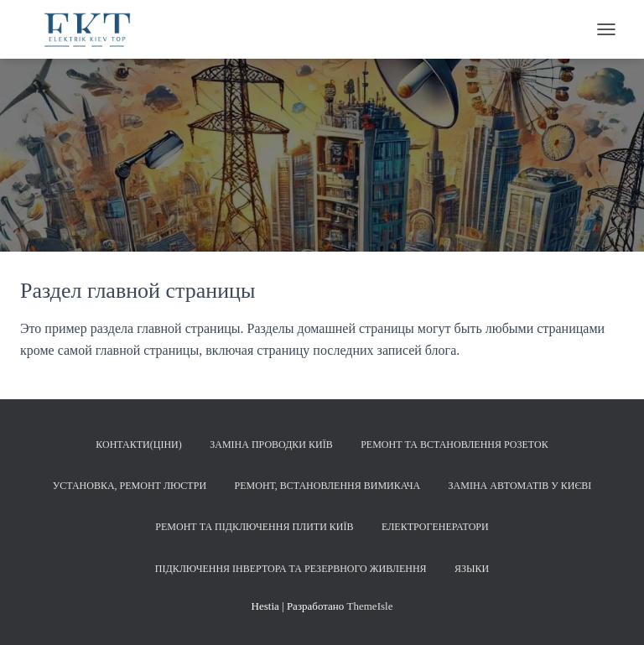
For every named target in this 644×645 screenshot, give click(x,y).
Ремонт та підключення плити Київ (254, 527)
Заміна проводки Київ (271, 445)
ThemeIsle (370, 606)
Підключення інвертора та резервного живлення (291, 569)
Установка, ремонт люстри (130, 486)
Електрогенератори (435, 527)
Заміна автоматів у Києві (520, 486)
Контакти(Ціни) (138, 445)
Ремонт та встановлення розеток (454, 445)
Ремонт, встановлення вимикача (328, 486)
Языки (472, 569)
